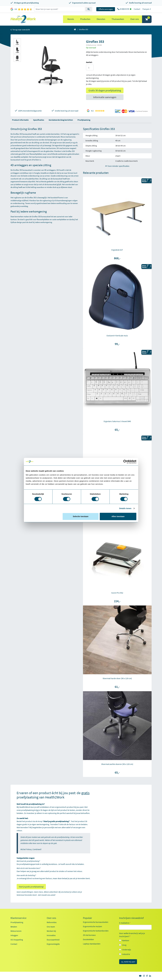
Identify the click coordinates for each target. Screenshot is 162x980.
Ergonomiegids (53, 944)
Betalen (14, 927)
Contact (137, 9)
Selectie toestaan (81, 516)
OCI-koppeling (17, 940)
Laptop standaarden (92, 944)
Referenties (52, 922)
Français (147, 9)
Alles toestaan (118, 516)
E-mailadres (125, 923)
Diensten (101, 19)
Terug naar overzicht (20, 30)
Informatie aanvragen (105, 97)
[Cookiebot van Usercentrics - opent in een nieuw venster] (125, 462)
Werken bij (51, 931)
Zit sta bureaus (89, 935)
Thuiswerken (118, 19)
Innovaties (51, 935)
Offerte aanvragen (106, 9)
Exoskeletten (88, 939)
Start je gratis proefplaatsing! (31, 887)
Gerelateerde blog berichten (61, 120)
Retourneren (16, 931)
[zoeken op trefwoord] (59, 9)
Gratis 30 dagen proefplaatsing (105, 90)
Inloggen (14, 935)
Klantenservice (18, 918)
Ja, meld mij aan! (128, 962)
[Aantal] (90, 68)
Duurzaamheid (53, 940)
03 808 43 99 (125, 9)
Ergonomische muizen (92, 926)
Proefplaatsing (84, 120)
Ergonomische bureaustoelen (96, 922)
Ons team (51, 927)
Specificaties (39, 120)
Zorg (124, 945)
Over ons (135, 19)
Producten (85, 19)
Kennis (71, 19)
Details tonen (125, 508)
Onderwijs (127, 950)
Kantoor (126, 940)
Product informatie (20, 120)
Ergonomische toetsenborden (96, 931)
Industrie (126, 954)
